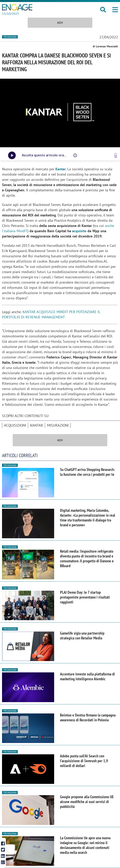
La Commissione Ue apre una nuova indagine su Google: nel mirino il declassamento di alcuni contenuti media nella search (85, 845)
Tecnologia (10, 37)
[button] (115, 10)
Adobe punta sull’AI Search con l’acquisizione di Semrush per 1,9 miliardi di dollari (84, 761)
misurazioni (58, 425)
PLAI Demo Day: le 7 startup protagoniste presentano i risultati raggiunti (85, 597)
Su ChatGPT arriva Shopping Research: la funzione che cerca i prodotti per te (87, 472)
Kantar (37, 425)
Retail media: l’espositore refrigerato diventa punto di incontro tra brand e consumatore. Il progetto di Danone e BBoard (87, 559)
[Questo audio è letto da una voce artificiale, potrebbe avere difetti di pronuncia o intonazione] (75, 155)
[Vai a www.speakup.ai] (116, 155)
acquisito (79, 231)
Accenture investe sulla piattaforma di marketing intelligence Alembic (87, 676)
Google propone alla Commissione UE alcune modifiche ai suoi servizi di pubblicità (87, 802)
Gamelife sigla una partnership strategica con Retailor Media (82, 636)
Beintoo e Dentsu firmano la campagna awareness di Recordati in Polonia (88, 718)
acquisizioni (15, 425)
